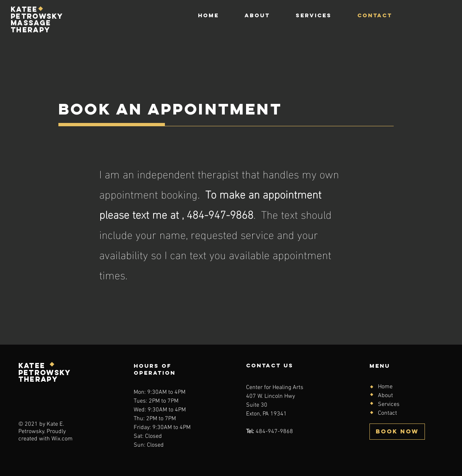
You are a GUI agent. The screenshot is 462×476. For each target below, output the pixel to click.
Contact (387, 413)
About (385, 396)
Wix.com (62, 439)
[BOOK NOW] (397, 432)
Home (385, 387)
